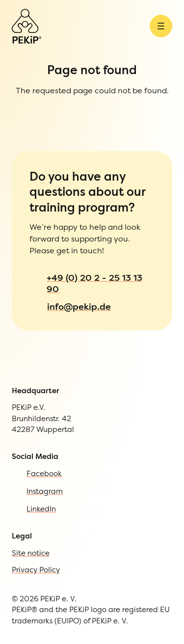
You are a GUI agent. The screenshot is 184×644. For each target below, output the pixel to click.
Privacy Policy (52, 501)
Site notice (44, 481)
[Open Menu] (11, 56)
